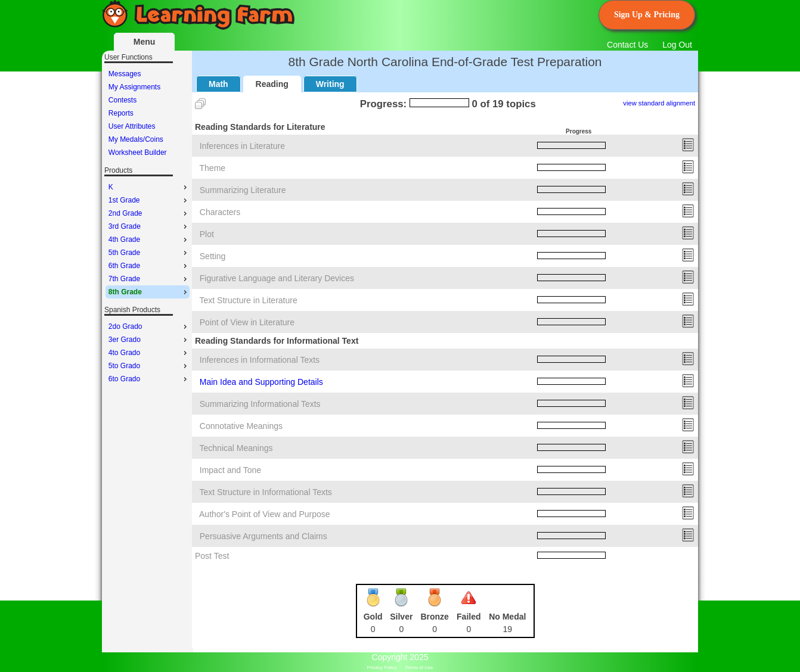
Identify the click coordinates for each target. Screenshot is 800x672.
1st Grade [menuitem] (149, 200)
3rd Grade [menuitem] (149, 226)
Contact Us (627, 45)
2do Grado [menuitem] (149, 326)
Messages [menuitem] (125, 74)
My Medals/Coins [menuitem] (136, 139)
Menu (145, 42)
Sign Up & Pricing (647, 15)
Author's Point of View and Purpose (265, 514)
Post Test (212, 556)
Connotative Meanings (241, 426)
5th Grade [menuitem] (149, 253)
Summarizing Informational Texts (260, 404)
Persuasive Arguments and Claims (263, 536)
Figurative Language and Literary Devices (277, 278)
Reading (272, 84)
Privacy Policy (382, 668)
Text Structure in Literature (249, 300)
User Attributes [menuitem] (132, 126)
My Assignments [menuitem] (134, 87)
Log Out (677, 45)
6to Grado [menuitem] (149, 379)
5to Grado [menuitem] (149, 366)
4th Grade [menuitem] (149, 239)
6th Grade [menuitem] (149, 266)
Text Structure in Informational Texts (266, 492)
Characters (220, 212)
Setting (213, 256)
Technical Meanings (236, 448)
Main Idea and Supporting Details (261, 382)
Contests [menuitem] (123, 100)
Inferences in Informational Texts (260, 360)
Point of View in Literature (247, 322)
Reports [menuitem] (121, 113)
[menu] (148, 113)
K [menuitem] (149, 187)
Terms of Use (419, 668)
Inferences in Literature (242, 146)
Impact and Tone (230, 470)
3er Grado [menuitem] (149, 340)
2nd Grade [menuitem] (149, 213)
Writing (330, 84)
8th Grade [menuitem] (149, 292)
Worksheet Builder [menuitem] (138, 153)
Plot (207, 234)
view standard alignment (659, 103)
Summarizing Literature (243, 190)
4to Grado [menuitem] (149, 353)
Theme (213, 168)
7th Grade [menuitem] (149, 279)
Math (218, 84)
